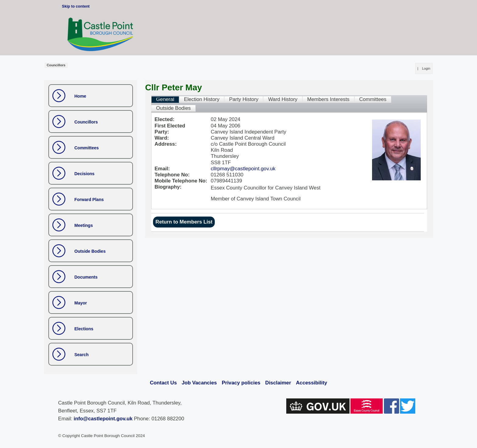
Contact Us (164, 383)
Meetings (84, 225)
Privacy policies (241, 383)
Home (80, 96)
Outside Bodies (90, 251)
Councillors (86, 122)
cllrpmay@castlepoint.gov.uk (243, 169)
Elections (84, 329)
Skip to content (76, 6)
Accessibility (312, 383)
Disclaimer (278, 383)
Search (82, 355)
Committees (87, 148)
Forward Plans (89, 200)
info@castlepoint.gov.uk (103, 419)
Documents (86, 277)
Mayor (81, 303)
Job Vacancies (199, 383)
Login (426, 68)
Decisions (85, 174)
